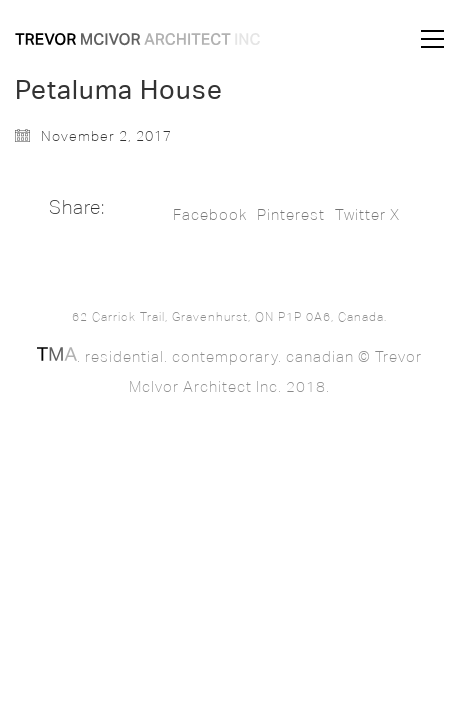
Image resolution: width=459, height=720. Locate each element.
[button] (432, 39)
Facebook (210, 215)
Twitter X (367, 215)
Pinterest (291, 215)
